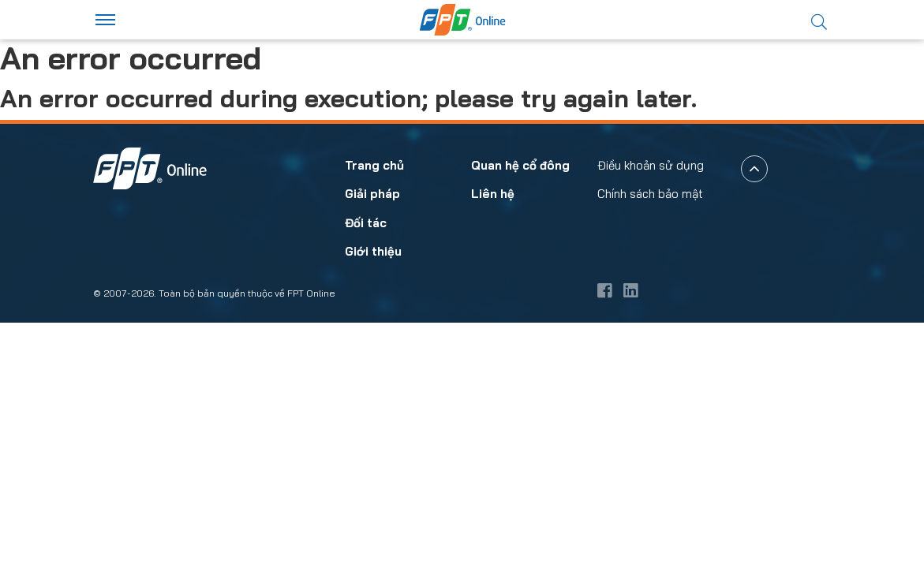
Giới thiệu (373, 497)
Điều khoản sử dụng (651, 411)
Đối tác (366, 468)
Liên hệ (493, 440)
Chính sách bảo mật (650, 440)
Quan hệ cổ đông (520, 411)
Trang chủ (374, 411)
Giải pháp (372, 440)
